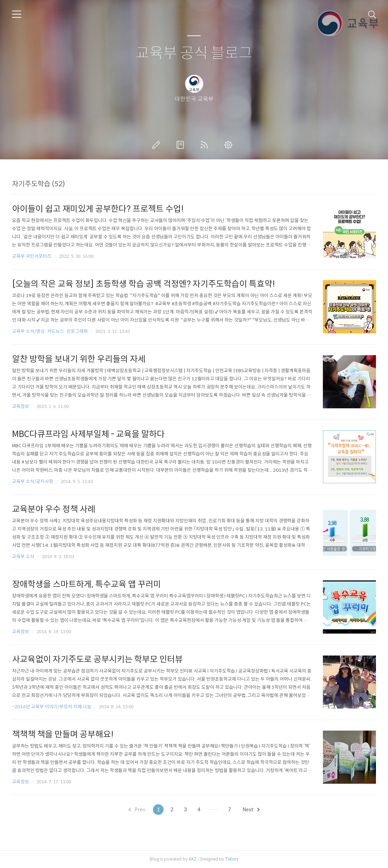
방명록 (182, 145)
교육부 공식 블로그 (194, 53)
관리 (230, 145)
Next (251, 810)
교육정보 (21, 406)
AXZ (193, 859)
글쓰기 (158, 145)
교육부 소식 (23, 557)
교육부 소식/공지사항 (33, 481)
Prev (137, 810)
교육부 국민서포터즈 (32, 256)
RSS (206, 145)
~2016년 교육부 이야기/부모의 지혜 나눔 (52, 707)
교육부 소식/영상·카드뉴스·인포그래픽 (50, 331)
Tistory (232, 859)
